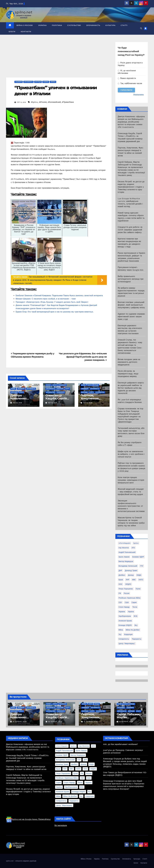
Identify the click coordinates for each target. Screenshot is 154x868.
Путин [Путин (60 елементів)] (138, 589)
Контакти (26, 32)
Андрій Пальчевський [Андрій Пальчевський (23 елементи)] (127, 552)
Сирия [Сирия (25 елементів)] (134, 602)
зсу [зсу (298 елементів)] (120, 634)
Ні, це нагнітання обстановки (127, 72)
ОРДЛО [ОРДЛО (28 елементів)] (128, 584)
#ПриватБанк (68, 102)
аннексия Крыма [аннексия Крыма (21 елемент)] (125, 621)
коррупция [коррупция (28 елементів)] (128, 634)
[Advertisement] (59, 60)
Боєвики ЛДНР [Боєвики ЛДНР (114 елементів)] (138, 557)
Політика (57, 25)
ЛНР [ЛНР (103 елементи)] (127, 580)
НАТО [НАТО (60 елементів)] (141, 580)
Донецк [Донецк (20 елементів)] (131, 575)
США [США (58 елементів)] (127, 602)
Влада (96, 385)
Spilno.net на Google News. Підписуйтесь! (28, 819)
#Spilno (34, 102)
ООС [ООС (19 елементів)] (121, 584)
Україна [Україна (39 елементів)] (131, 612)
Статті (124, 25)
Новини (46, 82)
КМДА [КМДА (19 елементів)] (139, 575)
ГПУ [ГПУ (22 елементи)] (142, 566)
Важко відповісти (127, 78)
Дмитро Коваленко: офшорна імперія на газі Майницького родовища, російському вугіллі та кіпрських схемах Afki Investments (131, 122)
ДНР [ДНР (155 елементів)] (120, 571)
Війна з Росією (25, 25)
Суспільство (74, 25)
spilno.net (10, 861)
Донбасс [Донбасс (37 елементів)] (122, 575)
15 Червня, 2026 (91, 722)
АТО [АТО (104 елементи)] (133, 548)
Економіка (121, 708)
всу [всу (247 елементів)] (136, 625)
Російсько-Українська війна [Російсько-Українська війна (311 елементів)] (130, 598)
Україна (42, 25)
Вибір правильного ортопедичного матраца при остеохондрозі (131, 279)
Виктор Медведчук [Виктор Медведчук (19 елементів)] (126, 561)
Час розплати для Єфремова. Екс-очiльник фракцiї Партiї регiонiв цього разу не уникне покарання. (83, 357)
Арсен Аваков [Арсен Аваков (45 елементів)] (124, 557)
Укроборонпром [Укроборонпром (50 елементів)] (125, 616)
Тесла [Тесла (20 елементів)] (135, 607)
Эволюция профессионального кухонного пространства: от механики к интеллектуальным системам (131, 506)
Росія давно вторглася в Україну (130, 64)
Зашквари (19, 82)
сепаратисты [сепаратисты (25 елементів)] (124, 639)
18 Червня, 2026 (20, 722)
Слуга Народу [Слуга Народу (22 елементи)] (124, 607)
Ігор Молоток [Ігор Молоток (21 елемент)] (124, 548)
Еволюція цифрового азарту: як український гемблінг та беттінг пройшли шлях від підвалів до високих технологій (131, 388)
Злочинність (93, 25)
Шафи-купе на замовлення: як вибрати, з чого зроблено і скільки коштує (131, 454)
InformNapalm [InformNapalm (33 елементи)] (125, 543)
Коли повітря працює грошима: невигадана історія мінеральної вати (131, 480)
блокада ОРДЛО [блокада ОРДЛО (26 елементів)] (125, 625)
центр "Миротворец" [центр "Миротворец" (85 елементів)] (127, 643)
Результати (139, 94)
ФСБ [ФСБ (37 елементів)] (135, 616)
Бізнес (13, 389)
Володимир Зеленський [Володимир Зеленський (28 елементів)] (128, 566)
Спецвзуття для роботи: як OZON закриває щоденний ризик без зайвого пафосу (130, 230)
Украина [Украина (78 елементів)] (122, 612)
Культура (110, 25)
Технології (61, 392)
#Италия (43, 102)
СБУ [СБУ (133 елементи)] (120, 602)
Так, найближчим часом (130, 83)
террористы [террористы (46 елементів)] (137, 639)
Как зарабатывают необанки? (124, 744)
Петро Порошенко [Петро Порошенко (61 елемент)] (126, 589)
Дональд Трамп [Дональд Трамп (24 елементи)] (131, 571)
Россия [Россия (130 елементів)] (127, 593)
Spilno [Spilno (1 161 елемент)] (136, 543)
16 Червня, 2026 (55, 722)
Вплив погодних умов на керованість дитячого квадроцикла (129, 362)
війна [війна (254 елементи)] (121, 630)
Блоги (12, 32)
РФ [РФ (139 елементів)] (120, 593)
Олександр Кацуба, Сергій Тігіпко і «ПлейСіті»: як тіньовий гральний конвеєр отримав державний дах (27, 758)
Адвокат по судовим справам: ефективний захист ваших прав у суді (132, 317)
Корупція (38, 82)
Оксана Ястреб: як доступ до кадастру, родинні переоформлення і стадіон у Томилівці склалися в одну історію (131, 187)
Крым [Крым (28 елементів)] (121, 580)
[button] (141, 28)
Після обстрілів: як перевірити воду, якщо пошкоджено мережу (128, 374)
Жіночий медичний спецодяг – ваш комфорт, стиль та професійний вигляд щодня (131, 492)
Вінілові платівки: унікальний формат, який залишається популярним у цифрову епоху (131, 305)
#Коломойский (54, 102)
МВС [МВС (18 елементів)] (134, 580)
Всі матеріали (61, 825)
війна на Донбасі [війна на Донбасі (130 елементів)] (133, 630)
